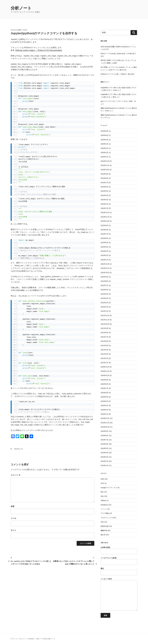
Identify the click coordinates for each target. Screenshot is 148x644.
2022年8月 (104, 281)
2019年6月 (104, 444)
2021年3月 (104, 354)
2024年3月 (104, 200)
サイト (13, 530)
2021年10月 (105, 324)
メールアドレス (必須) (119, 561)
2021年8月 (104, 333)
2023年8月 (104, 230)
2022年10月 (105, 273)
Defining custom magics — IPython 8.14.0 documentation (39, 50)
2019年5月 (104, 448)
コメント (15, 475)
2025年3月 (104, 148)
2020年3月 (104, 405)
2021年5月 (104, 346)
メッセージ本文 (119, 594)
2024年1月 (104, 208)
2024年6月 (104, 187)
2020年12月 (105, 367)
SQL (102, 496)
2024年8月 (104, 178)
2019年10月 (105, 427)
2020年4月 (104, 401)
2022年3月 (104, 303)
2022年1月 (104, 311)
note (38, 639)
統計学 (103, 535)
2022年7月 (104, 285)
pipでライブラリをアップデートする (114, 101)
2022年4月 (104, 298)
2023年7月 (104, 234)
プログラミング (18, 449)
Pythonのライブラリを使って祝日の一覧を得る (118, 74)
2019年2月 (104, 461)
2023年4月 (104, 247)
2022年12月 (105, 264)
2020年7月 (104, 388)
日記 (102, 522)
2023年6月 (104, 238)
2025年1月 (104, 157)
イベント (104, 509)
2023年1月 (104, 260)
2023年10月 (105, 221)
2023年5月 (104, 243)
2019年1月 (104, 465)
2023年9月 (104, 225)
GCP (102, 483)
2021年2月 (104, 358)
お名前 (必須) (119, 550)
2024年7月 (104, 183)
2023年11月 (105, 217)
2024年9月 (104, 174)
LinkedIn (31, 639)
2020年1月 (104, 414)
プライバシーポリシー (18, 639)
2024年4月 (104, 195)
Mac (102, 492)
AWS (102, 479)
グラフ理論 (105, 513)
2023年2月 (104, 255)
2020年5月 (104, 397)
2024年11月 (105, 165)
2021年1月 (104, 363)
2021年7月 (104, 337)
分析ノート (21, 8)
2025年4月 (104, 144)
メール (13, 518)
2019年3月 (104, 457)
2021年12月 (105, 315)
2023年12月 (105, 212)
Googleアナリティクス (109, 488)
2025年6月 (104, 135)
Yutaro (25, 30)
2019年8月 (104, 436)
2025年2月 (104, 153)
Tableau (103, 500)
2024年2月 (104, 204)
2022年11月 (105, 268)
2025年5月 (104, 140)
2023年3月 (104, 251)
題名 (119, 571)
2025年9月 (104, 131)
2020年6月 (104, 393)
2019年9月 (104, 431)
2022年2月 (104, 307)
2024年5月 (104, 191)
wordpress (104, 505)
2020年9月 (104, 380)
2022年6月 (104, 290)
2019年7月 (104, 440)
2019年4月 (104, 453)
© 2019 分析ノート (48, 639)
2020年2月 (104, 410)
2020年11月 (105, 371)
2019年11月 (105, 423)
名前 (13, 506)
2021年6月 (104, 341)
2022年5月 (104, 294)
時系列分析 (105, 526)
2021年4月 (104, 350)
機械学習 (104, 530)
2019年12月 (105, 418)
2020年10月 (105, 375)
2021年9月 (104, 328)
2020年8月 (104, 384)
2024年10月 (105, 170)
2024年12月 (105, 161)
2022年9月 (104, 277)
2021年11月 (105, 320)
